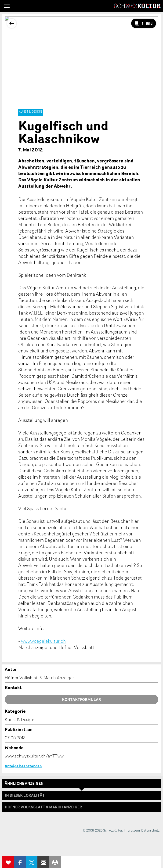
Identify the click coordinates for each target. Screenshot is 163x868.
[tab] (81, 807)
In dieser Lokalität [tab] (25, 795)
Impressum (132, 830)
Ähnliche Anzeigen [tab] (24, 783)
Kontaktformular (81, 699)
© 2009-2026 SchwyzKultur (103, 830)
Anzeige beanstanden (23, 766)
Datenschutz (150, 830)
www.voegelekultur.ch (43, 641)
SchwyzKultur (137, 6)
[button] (7, 6)
